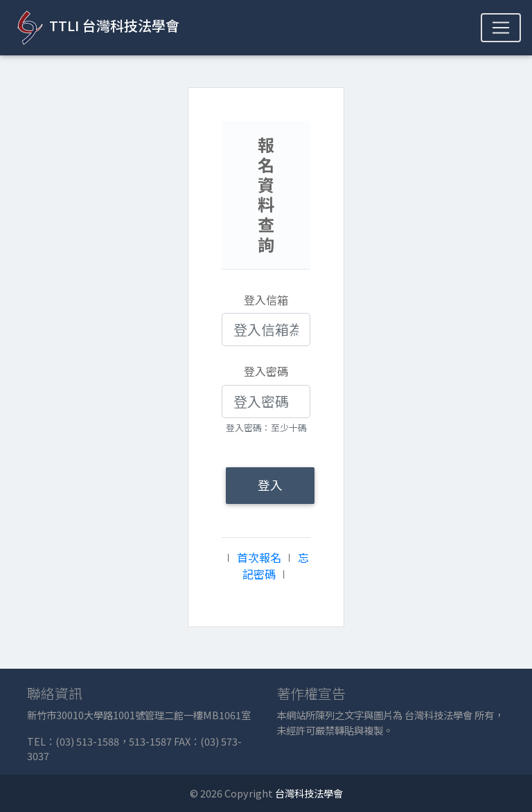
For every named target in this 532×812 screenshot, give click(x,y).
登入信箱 (266, 300)
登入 (270, 485)
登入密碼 (266, 371)
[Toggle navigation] (501, 28)
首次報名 (259, 557)
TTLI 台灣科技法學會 (95, 28)
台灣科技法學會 (309, 793)
